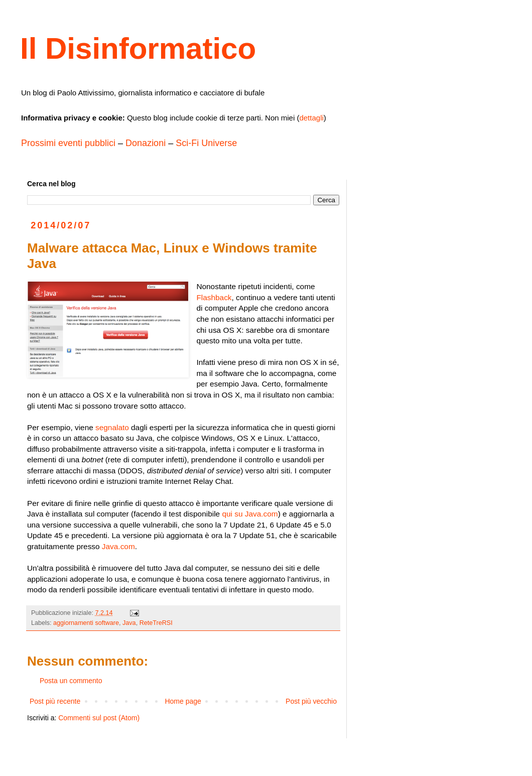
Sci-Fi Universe (206, 143)
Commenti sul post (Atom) (99, 718)
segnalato (112, 427)
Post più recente (55, 701)
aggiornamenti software (86, 623)
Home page (183, 701)
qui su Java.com (250, 514)
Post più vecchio (311, 701)
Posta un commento (71, 681)
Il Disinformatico (138, 48)
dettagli (311, 118)
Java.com (118, 546)
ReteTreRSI (156, 623)
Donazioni (146, 143)
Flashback (214, 297)
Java (129, 623)
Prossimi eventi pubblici (68, 143)
